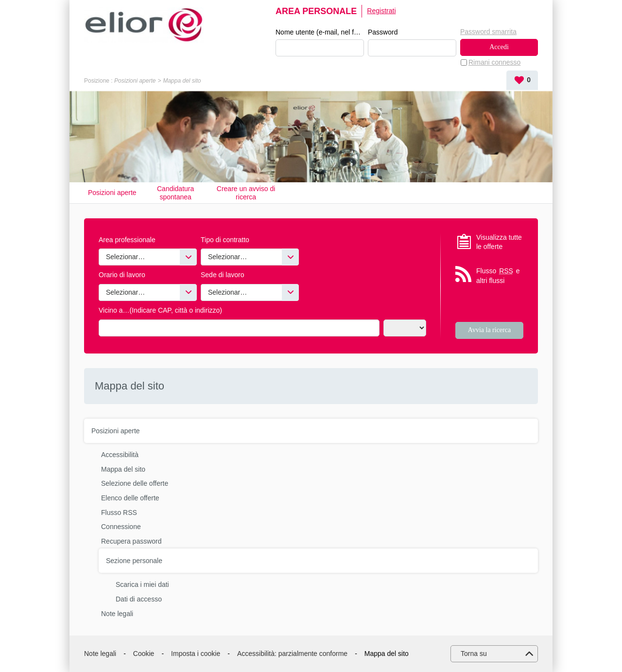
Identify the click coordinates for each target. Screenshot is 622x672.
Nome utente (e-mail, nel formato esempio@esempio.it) (320, 32)
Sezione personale (134, 561)
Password (383, 32)
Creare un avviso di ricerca (246, 193)
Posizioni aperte (135, 81)
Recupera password (131, 541)
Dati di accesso (139, 599)
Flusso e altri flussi (498, 275)
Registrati (381, 11)
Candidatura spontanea (175, 193)
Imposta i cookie (196, 654)
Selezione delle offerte (135, 483)
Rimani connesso (494, 62)
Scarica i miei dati (142, 584)
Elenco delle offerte (130, 498)
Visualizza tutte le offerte (499, 242)
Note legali (117, 614)
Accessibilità (120, 455)
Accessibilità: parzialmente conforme (292, 654)
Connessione (121, 527)
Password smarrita (488, 32)
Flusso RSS (119, 513)
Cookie (144, 654)
